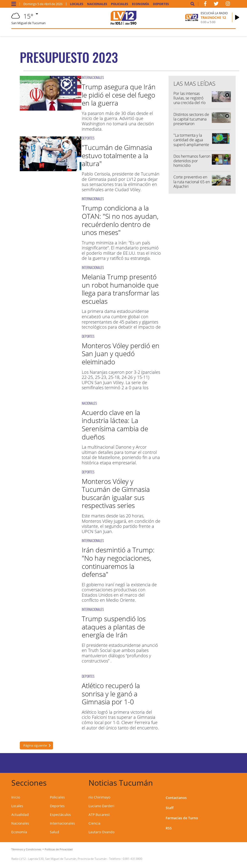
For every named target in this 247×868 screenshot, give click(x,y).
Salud (55, 832)
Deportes (161, 4)
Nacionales (97, 4)
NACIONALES (89, 403)
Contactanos (176, 798)
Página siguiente (35, 745)
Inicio (16, 797)
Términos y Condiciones (26, 849)
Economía (141, 4)
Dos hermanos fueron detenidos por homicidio (192, 161)
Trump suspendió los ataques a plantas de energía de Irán (114, 627)
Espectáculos (60, 815)
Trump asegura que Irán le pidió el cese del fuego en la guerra (119, 95)
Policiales (120, 4)
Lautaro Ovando (101, 832)
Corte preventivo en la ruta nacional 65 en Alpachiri (192, 182)
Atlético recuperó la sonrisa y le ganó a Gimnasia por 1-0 (111, 694)
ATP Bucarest (99, 815)
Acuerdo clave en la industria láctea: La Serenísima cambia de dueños (115, 425)
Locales (77, 4)
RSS (169, 828)
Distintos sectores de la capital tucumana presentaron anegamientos (191, 121)
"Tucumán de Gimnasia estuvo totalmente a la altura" (117, 155)
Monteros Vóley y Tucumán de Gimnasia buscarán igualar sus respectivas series (116, 493)
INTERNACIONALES (93, 77)
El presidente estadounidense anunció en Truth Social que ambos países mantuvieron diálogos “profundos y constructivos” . (120, 653)
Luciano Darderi (101, 806)
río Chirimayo (99, 797)
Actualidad (20, 815)
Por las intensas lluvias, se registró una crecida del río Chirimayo (189, 100)
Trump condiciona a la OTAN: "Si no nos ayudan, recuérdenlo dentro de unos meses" (120, 220)
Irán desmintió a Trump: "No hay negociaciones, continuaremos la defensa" (118, 562)
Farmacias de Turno (182, 818)
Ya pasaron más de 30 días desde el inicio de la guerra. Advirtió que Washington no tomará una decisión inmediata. (118, 121)
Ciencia (94, 823)
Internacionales (62, 823)
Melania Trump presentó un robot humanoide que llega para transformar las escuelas (120, 289)
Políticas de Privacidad (59, 849)
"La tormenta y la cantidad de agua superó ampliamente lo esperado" (191, 142)
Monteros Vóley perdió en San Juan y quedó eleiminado (121, 354)
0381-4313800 (133, 859)
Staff (170, 808)
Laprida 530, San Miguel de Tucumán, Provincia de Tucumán (67, 859)
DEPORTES (88, 138)
